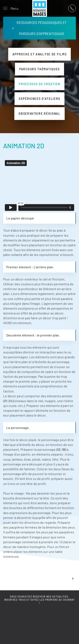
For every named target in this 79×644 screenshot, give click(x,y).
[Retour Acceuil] (40, 8)
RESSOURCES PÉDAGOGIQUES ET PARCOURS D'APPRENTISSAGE (39, 28)
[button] (11, 8)
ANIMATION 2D (24, 146)
